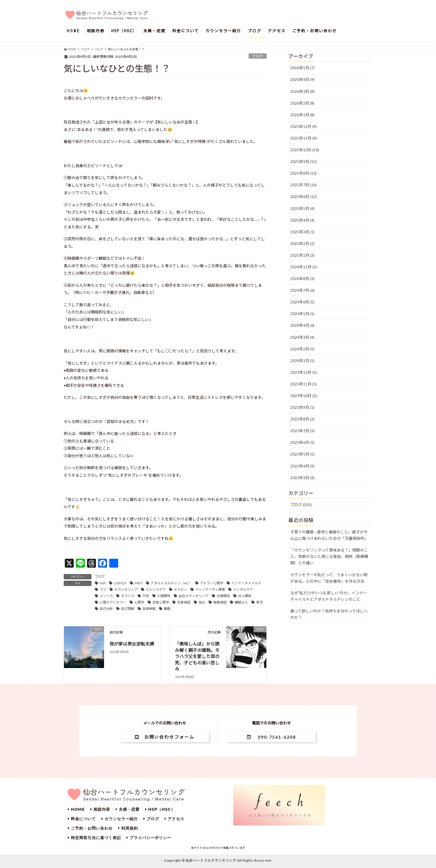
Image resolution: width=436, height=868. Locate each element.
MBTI (139, 583)
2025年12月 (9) (304, 126)
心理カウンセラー (113, 602)
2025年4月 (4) (302, 220)
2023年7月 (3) (302, 431)
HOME (76, 809)
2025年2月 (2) (302, 243)
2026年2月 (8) (302, 103)
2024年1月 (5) (302, 361)
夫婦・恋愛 (128, 809)
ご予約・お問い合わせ (90, 828)
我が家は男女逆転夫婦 (132, 644)
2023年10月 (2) (304, 396)
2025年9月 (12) (304, 161)
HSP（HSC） (160, 809)
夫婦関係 (223, 596)
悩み (202, 602)
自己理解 (128, 609)
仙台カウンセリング (194, 596)
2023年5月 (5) (302, 454)
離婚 (167, 609)
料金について (82, 819)
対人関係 (245, 596)
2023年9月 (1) (302, 407)
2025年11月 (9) (304, 138)
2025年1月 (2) (302, 255)
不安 (146, 596)
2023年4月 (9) (302, 466)
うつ (103, 589)
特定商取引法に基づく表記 (94, 838)
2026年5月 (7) (302, 68)
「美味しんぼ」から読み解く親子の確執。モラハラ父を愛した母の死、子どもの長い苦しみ (197, 656)
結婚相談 (220, 602)
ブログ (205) (301, 505)
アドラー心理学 (212, 583)
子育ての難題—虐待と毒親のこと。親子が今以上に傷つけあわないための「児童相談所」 (329, 535)
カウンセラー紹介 (120, 819)
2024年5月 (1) (302, 314)
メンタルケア (243, 589)
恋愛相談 (184, 602)
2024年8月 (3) (302, 279)
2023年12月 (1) (304, 372)
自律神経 (149, 609)
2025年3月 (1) (302, 232)
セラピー (180, 589)
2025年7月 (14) (304, 185)
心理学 (139, 602)
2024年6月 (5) (302, 302)
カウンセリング (126, 589)
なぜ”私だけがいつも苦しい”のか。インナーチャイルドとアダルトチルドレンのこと (329, 596)
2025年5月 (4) (302, 208)
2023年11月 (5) (304, 384)
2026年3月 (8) (302, 91)
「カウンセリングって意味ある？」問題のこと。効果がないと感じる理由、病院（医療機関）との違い (329, 556)
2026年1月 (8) (302, 115)
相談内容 (100, 809)
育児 (259, 602)
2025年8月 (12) (304, 173)
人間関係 (164, 596)
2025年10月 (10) (305, 150)
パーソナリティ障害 (210, 589)
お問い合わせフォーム (165, 737)
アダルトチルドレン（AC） (171, 583)
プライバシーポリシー (149, 838)
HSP (103, 583)
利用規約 (128, 828)
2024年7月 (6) (302, 290)
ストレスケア (156, 589)
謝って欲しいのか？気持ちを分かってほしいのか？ (329, 614)
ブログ (258, 56)
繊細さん (241, 602)
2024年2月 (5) (302, 349)
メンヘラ (106, 596)
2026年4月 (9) (302, 79)
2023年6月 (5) (302, 442)
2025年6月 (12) (304, 196)
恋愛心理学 (161, 602)
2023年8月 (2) (302, 419)
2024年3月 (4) (302, 337)
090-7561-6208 (271, 737)
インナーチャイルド (246, 583)
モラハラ (128, 596)
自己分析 (106, 609)
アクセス (174, 819)
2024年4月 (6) (302, 325)
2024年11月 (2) (304, 267)
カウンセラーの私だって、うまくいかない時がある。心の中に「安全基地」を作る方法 (329, 578)
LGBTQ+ (120, 583)
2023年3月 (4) (302, 478)
